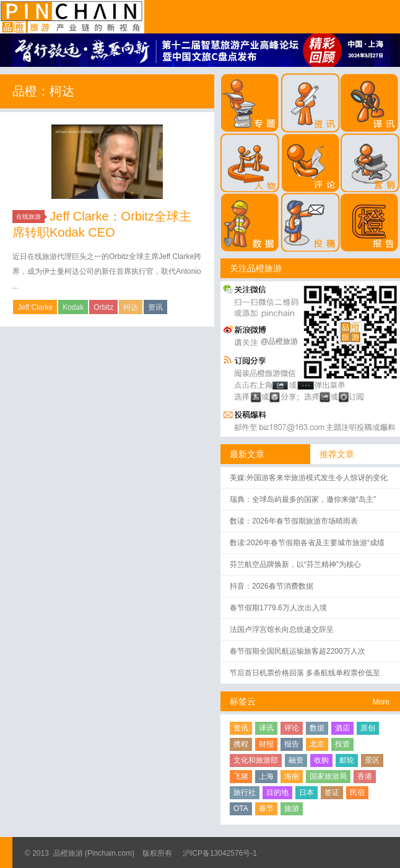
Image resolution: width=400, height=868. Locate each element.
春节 (266, 809)
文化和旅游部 (256, 760)
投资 (342, 744)
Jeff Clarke (35, 307)
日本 (307, 792)
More (381, 702)
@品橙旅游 (279, 341)
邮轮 (347, 760)
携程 (241, 744)
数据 (317, 728)
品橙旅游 (72, 17)
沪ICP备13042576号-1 (220, 853)
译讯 (266, 728)
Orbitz (103, 307)
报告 (292, 744)
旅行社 (245, 792)
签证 (332, 792)
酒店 (342, 728)
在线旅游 (30, 217)
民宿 (357, 792)
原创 (368, 728)
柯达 (131, 307)
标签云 (243, 701)
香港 (365, 776)
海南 (292, 776)
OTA (241, 809)
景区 (372, 760)
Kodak (73, 307)
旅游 (292, 809)
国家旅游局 (328, 776)
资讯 (155, 307)
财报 (266, 744)
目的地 (277, 792)
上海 (266, 776)
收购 (321, 760)
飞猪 (241, 776)
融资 (296, 760)
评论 (292, 728)
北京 (317, 744)
